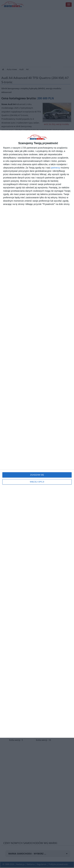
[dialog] (37, 434)
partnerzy (55, 168)
